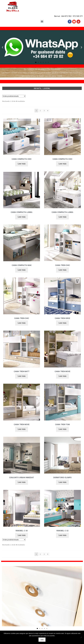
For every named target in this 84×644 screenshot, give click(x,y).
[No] (81, 637)
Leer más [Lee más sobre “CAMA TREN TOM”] (62, 429)
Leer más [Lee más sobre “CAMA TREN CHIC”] (62, 270)
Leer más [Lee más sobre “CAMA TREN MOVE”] (62, 376)
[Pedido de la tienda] (14, 96)
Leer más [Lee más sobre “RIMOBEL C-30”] (22, 535)
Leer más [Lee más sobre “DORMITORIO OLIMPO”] (62, 482)
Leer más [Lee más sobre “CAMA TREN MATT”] (22, 376)
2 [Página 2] (40, 111)
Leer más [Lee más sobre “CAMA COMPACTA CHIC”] (22, 164)
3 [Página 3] (44, 111)
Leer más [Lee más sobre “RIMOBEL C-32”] (62, 535)
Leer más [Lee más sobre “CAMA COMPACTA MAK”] (22, 270)
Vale (42, 640)
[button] (42, 21)
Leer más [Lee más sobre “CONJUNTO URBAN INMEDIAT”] (22, 482)
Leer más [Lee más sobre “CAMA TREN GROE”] (62, 323)
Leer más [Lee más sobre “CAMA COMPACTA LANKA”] (22, 217)
